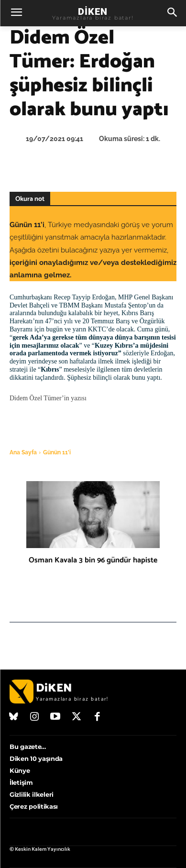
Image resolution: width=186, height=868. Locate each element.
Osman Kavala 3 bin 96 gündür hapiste (93, 560)
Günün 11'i (57, 452)
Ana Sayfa (23, 452)
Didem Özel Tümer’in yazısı (48, 398)
